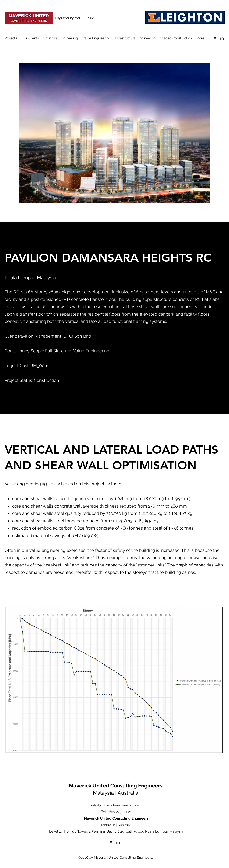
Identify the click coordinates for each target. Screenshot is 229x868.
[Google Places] (215, 38)
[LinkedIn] (222, 38)
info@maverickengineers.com (115, 805)
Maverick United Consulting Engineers (116, 786)
